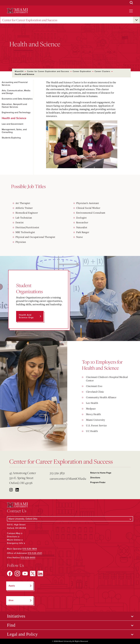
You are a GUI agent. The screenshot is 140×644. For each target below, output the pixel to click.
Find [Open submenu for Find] (11, 625)
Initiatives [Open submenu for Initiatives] (16, 616)
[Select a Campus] (70, 519)
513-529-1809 (30, 549)
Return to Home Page (101, 473)
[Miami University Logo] (17, 11)
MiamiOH (19, 71)
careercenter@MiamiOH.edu (68, 479)
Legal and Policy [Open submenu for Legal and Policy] (22, 634)
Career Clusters (102, 71)
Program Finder (98, 482)
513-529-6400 (28, 558)
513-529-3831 (57, 473)
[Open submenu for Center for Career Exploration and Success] (136, 20)
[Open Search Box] (131, 3)
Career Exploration (82, 71)
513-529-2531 (35, 553)
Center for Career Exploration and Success (30, 20)
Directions (95, 478)
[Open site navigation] (131, 11)
